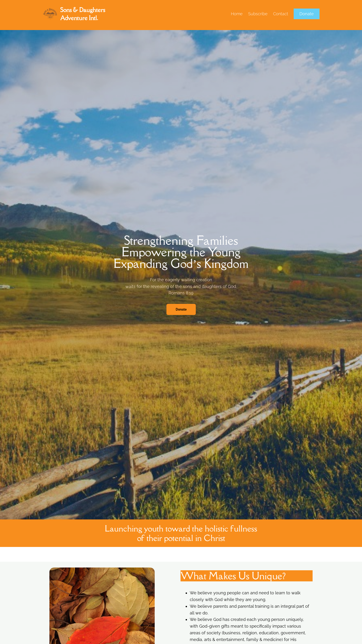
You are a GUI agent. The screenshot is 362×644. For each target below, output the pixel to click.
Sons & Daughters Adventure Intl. (83, 14)
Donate (307, 14)
